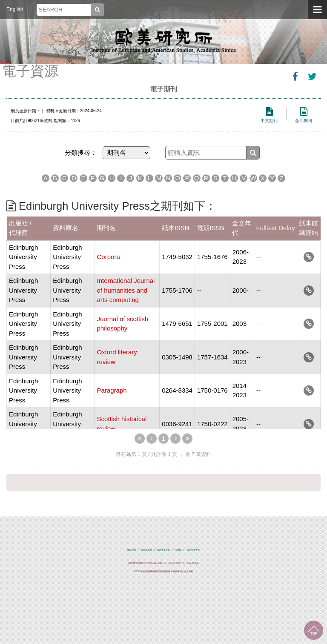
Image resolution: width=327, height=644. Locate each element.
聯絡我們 (132, 550)
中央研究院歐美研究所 (163, 40)
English (15, 9)
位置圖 (178, 550)
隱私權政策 (147, 550)
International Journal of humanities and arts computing (126, 290)
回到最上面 (314, 630)
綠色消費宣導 (193, 550)
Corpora (109, 257)
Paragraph (112, 390)
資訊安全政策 (163, 550)
